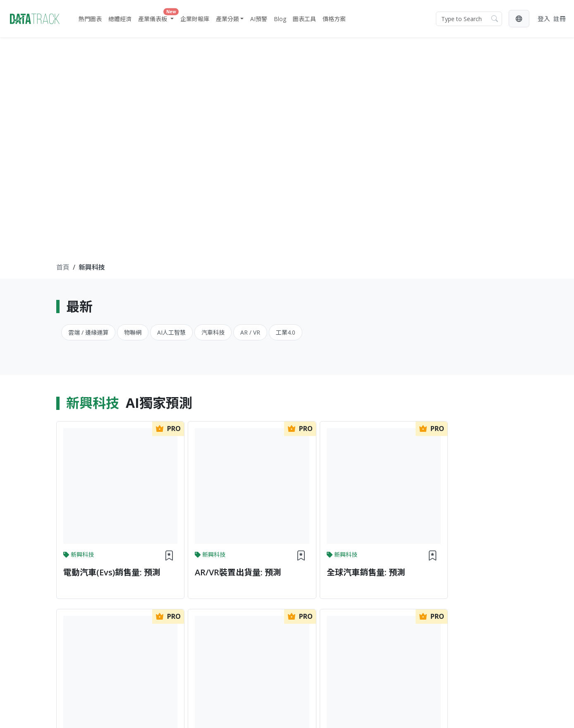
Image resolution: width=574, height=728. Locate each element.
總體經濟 (120, 19)
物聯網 (133, 332)
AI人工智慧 (171, 332)
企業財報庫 (195, 19)
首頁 (63, 267)
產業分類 (227, 19)
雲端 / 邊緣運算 (88, 332)
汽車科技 (213, 332)
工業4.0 (286, 332)
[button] (519, 19)
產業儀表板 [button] (157, 17)
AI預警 (259, 19)
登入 (544, 19)
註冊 (560, 19)
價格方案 (334, 19)
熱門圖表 (90, 19)
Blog (280, 19)
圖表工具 (304, 19)
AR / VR (250, 332)
